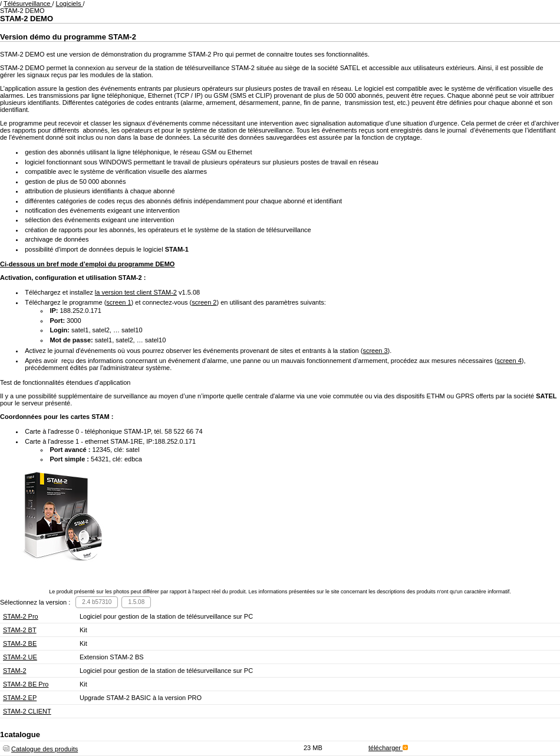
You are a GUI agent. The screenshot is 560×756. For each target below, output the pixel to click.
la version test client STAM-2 (136, 292)
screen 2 (204, 302)
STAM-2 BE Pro (26, 684)
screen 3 (375, 351)
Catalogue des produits (45, 749)
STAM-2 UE (20, 657)
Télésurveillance (28, 4)
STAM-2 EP (20, 698)
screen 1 (118, 302)
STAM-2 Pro (21, 616)
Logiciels (70, 4)
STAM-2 (15, 671)
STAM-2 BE (20, 643)
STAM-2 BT (20, 630)
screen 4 (509, 361)
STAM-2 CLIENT (27, 711)
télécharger (388, 748)
